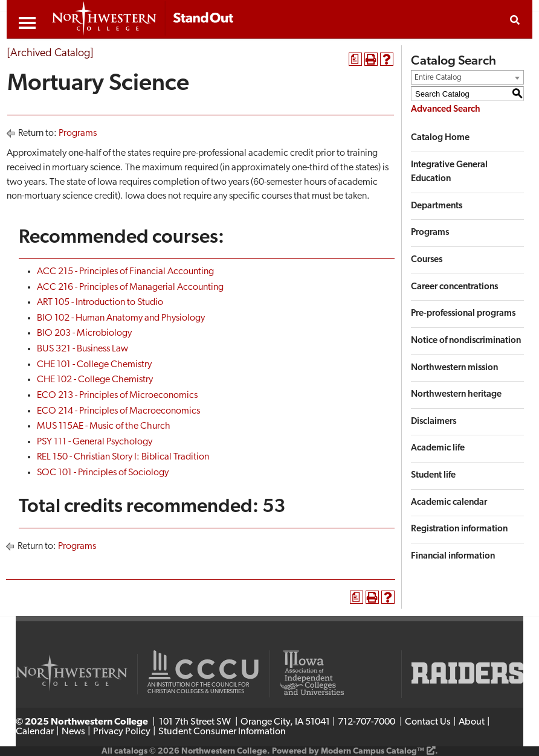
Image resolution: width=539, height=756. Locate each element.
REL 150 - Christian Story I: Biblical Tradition (123, 457)
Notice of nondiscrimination (466, 341)
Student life (433, 476)
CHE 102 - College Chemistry (95, 380)
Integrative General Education (449, 172)
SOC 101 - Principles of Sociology (103, 473)
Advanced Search (446, 110)
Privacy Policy (122, 732)
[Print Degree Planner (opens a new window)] (355, 59)
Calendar (35, 732)
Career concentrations (454, 287)
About (472, 722)
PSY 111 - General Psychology (95, 442)
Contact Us (428, 722)
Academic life (438, 448)
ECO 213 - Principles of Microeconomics (117, 396)
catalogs (131, 751)
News (73, 732)
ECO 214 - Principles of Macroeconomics (118, 411)
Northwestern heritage (456, 395)
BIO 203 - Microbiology (84, 333)
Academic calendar (449, 503)
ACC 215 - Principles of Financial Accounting (125, 272)
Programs (78, 133)
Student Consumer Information (222, 732)
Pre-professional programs (463, 314)
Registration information (459, 529)
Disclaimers (434, 422)
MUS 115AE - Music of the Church (104, 426)
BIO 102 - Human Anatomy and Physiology (121, 318)
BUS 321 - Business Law (82, 349)
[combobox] (467, 77)
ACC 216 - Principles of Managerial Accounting (130, 287)
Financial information (453, 556)
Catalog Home (440, 138)
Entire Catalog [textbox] (438, 78)
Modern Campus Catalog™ (373, 751)
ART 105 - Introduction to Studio (100, 303)
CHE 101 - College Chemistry (94, 365)
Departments (437, 206)
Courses (427, 260)
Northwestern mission (454, 368)
